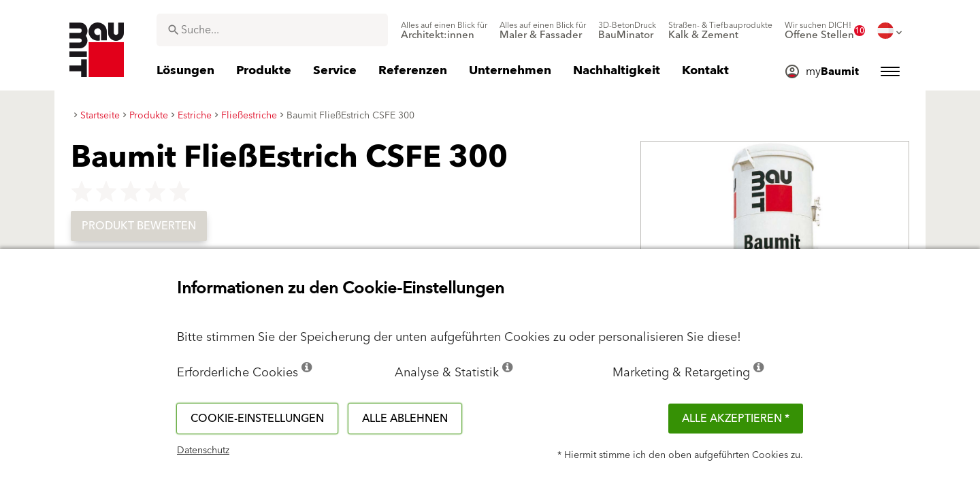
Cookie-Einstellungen (257, 419)
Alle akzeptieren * (736, 419)
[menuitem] (444, 31)
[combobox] (272, 30)
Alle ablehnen (405, 419)
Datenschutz (203, 451)
